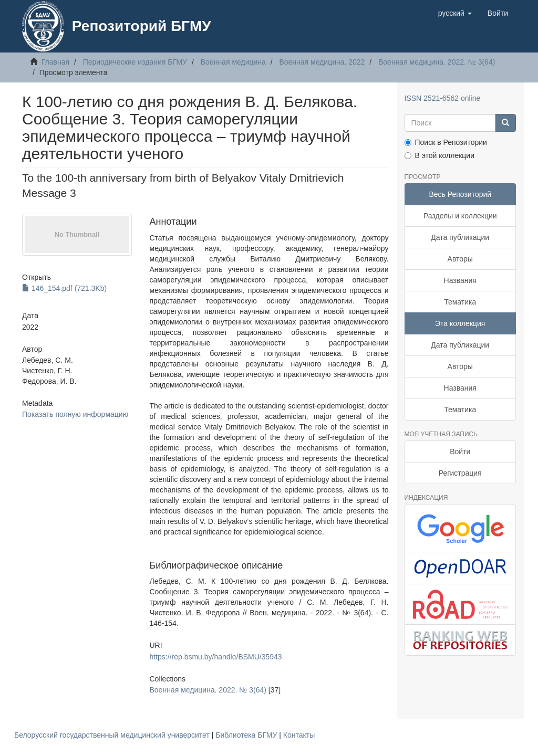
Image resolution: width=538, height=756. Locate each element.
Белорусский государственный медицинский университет (113, 735)
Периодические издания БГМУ (135, 62)
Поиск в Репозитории (446, 142)
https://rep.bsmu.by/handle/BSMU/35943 (216, 657)
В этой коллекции (439, 155)
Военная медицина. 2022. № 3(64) (437, 62)
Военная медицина (233, 62)
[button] (455, 13)
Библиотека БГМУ (247, 735)
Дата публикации (460, 237)
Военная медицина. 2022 (322, 62)
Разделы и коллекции (460, 216)
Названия (460, 280)
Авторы (460, 259)
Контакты (299, 735)
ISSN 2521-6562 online (443, 98)
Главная (55, 62)
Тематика (460, 302)
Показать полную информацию (75, 414)
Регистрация (460, 473)
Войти (460, 451)
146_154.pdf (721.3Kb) (64, 288)
